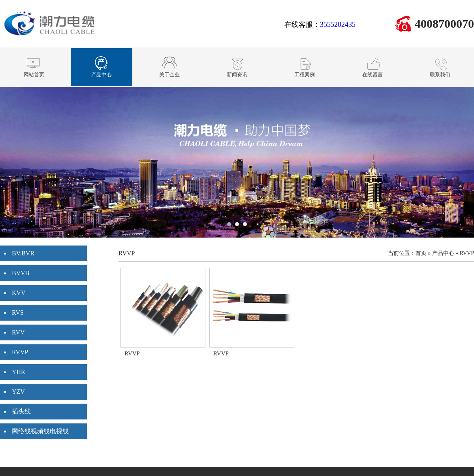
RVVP (467, 253)
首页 (421, 253)
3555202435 (338, 25)
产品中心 (443, 253)
